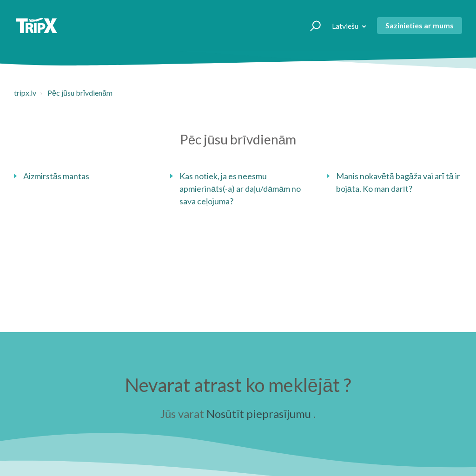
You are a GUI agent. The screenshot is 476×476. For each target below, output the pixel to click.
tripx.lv (25, 93)
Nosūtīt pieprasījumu (259, 414)
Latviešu (346, 26)
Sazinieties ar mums (420, 25)
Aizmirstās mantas (56, 176)
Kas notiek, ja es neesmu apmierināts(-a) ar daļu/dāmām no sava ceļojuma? (240, 189)
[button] (311, 26)
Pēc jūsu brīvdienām (80, 93)
